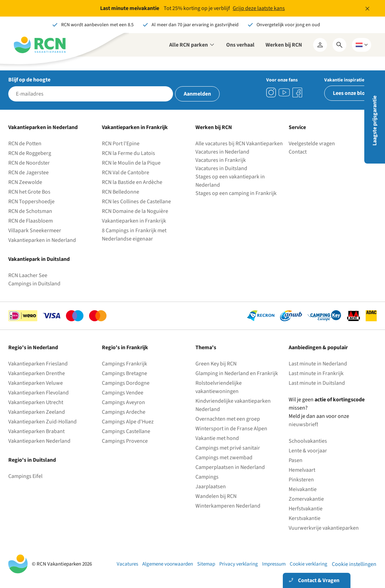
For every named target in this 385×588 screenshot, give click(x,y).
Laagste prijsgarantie (375, 121)
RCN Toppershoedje (31, 202)
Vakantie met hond (217, 438)
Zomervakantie (306, 499)
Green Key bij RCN (216, 364)
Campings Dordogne (126, 383)
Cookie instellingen (354, 564)
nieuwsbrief (303, 424)
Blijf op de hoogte (29, 80)
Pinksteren (301, 480)
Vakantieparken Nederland (39, 441)
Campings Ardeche (124, 412)
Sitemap (206, 564)
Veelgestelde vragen (312, 144)
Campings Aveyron (123, 402)
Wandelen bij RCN (216, 496)
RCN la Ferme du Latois (128, 153)
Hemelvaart (302, 470)
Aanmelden (197, 94)
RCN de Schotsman (30, 211)
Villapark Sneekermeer (35, 231)
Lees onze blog (350, 93)
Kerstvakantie (305, 518)
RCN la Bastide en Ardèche (132, 182)
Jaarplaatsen (211, 487)
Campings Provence (125, 441)
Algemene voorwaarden (168, 564)
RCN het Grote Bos (29, 192)
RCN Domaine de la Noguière (135, 211)
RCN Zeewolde (25, 182)
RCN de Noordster (29, 163)
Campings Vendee (123, 393)
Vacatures (127, 564)
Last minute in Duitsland (317, 383)
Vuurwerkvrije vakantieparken (324, 528)
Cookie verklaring (309, 564)
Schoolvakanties (308, 441)
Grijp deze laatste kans (259, 8)
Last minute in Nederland (318, 364)
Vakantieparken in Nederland (42, 240)
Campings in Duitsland (34, 284)
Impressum (274, 564)
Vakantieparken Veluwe (36, 383)
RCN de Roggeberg (30, 153)
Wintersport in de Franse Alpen (231, 429)
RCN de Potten (25, 144)
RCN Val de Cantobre (126, 173)
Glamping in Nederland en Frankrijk (237, 373)
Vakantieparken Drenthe (37, 373)
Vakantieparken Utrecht (36, 402)
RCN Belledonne (121, 192)
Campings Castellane (126, 431)
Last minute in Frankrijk (316, 373)
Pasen (296, 460)
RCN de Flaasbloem (31, 221)
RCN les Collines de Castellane (136, 202)
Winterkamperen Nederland (228, 506)
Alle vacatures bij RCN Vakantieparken (239, 144)
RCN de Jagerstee (28, 173)
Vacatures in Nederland (222, 152)
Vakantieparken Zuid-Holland (42, 422)
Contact (298, 152)
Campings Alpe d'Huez (128, 422)
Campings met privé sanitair (228, 448)
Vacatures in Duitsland (221, 168)
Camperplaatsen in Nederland (230, 467)
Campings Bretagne (124, 373)
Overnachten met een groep (228, 419)
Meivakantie (303, 489)
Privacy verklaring (239, 564)
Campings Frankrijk (124, 364)
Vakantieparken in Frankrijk (134, 221)
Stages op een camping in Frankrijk (236, 193)
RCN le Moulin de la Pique (131, 163)
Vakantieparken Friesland (38, 364)
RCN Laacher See (28, 275)
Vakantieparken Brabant (36, 431)
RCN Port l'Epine (121, 144)
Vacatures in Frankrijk (221, 160)
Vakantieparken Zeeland (37, 412)
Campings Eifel (25, 476)
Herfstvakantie (306, 509)
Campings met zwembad (224, 458)
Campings (207, 477)
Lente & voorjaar (308, 451)
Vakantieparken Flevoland (38, 393)
